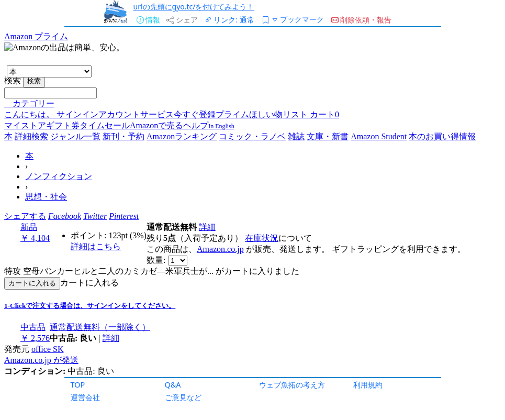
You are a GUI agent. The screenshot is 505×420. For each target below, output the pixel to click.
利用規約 (368, 385)
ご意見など (183, 397)
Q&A (173, 385)
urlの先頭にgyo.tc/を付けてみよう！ (194, 7)
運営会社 (85, 397)
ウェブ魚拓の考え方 (292, 385)
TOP (78, 385)
